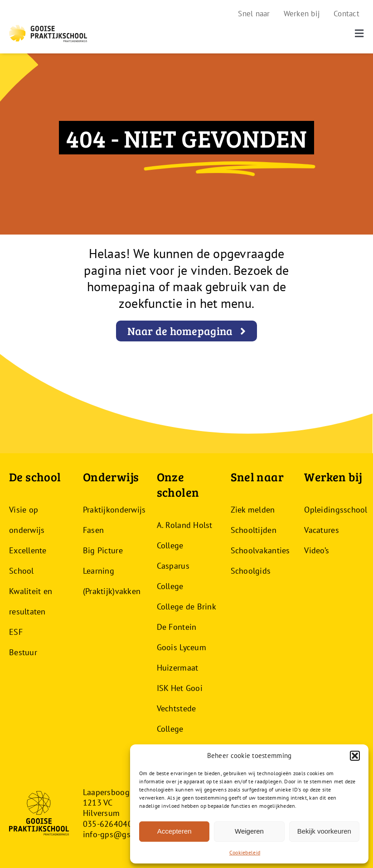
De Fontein (177, 627)
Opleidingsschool (336, 510)
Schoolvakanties (260, 550)
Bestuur (23, 652)
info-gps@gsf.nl (113, 834)
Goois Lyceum (182, 647)
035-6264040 (108, 824)
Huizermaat (178, 668)
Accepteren (174, 831)
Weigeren (249, 831)
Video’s (317, 550)
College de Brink (186, 607)
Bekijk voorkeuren (324, 831)
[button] (355, 756)
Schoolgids (251, 571)
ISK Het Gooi (180, 688)
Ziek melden (253, 510)
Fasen (93, 530)
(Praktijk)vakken (112, 591)
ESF (16, 632)
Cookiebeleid (245, 852)
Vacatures (321, 530)
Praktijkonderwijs (114, 510)
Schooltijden (254, 530)
